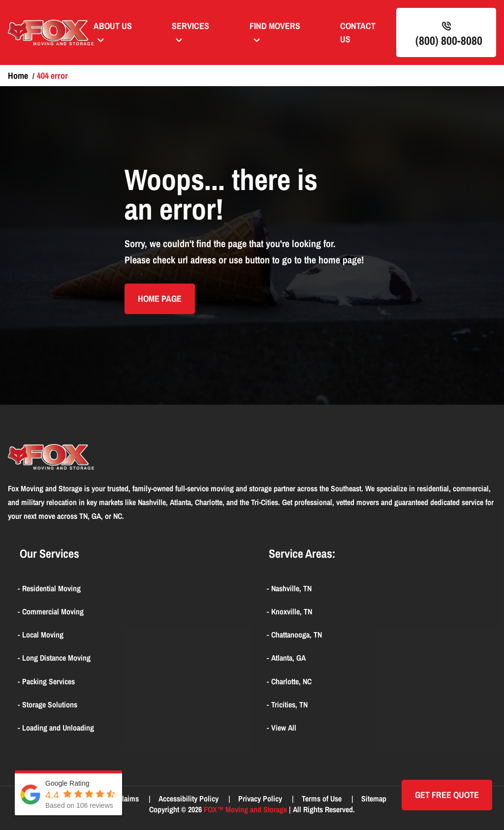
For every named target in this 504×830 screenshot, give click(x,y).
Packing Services (48, 681)
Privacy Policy (261, 798)
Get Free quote (447, 795)
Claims (129, 798)
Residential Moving (51, 588)
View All (284, 728)
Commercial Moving (53, 611)
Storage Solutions (50, 704)
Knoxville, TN (292, 611)
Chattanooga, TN (297, 635)
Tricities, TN (289, 704)
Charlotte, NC (291, 681)
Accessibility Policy (189, 798)
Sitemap (374, 798)
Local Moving (43, 635)
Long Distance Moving (56, 658)
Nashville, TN (291, 588)
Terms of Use (323, 798)
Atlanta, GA (288, 658)
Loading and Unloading (58, 728)
